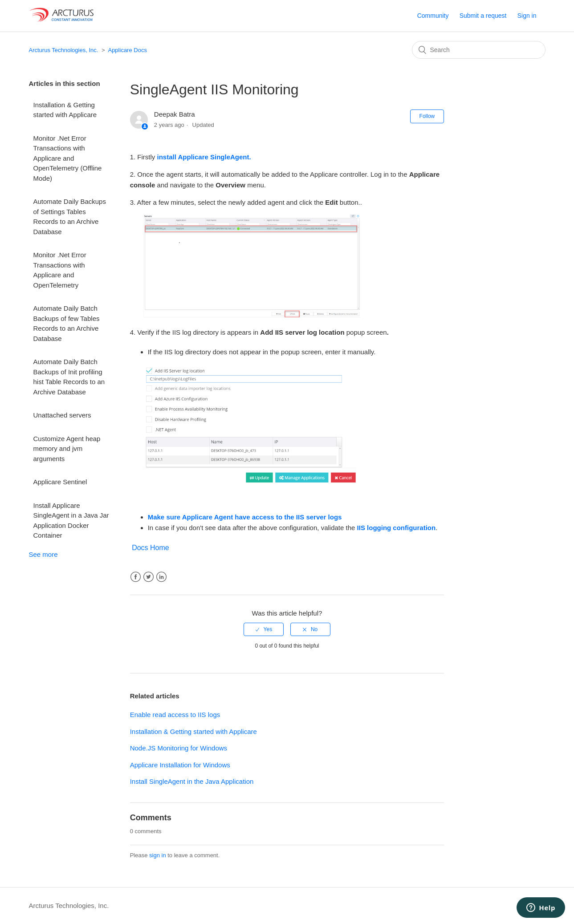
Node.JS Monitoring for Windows (179, 748)
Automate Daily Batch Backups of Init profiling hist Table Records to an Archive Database (69, 377)
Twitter (149, 577)
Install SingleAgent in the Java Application (192, 781)
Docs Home (151, 548)
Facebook (136, 577)
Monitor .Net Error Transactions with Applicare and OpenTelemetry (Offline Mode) (68, 158)
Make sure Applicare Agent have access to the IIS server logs (245, 517)
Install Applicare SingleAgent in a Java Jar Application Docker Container (71, 521)
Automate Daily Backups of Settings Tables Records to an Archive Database (70, 217)
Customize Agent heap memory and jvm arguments (67, 449)
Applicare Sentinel (60, 482)
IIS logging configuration (397, 528)
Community (433, 16)
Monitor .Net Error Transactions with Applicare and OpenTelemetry (60, 270)
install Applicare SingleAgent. (204, 157)
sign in (158, 855)
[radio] (264, 629)
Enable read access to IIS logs (175, 715)
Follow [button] (427, 116)
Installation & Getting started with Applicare (65, 110)
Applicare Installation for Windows (180, 765)
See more (43, 554)
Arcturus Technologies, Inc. (64, 50)
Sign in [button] (527, 16)
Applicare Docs (127, 50)
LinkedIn (161, 577)
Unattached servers (62, 415)
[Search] (479, 50)
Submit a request (483, 16)
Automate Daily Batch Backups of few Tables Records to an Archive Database (67, 323)
